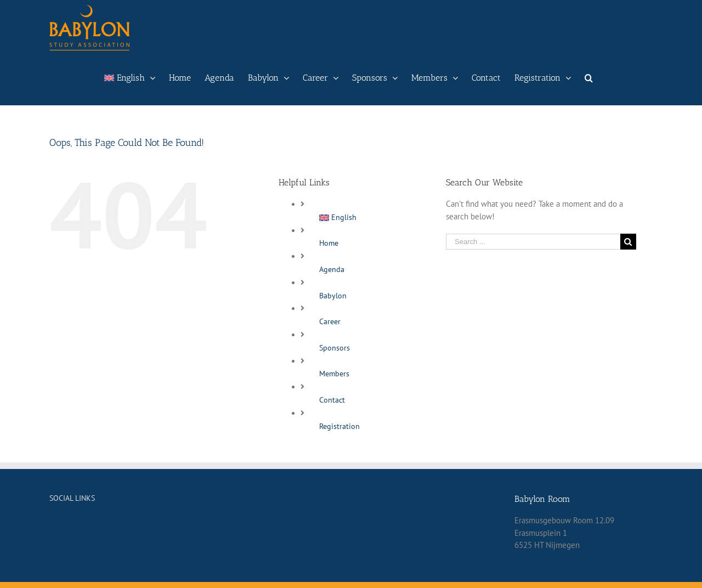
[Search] (589, 78)
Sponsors (335, 348)
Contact (332, 400)
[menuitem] (130, 78)
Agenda (332, 269)
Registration (339, 426)
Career (330, 321)
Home (329, 243)
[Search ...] (533, 242)
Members (334, 374)
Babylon (333, 296)
